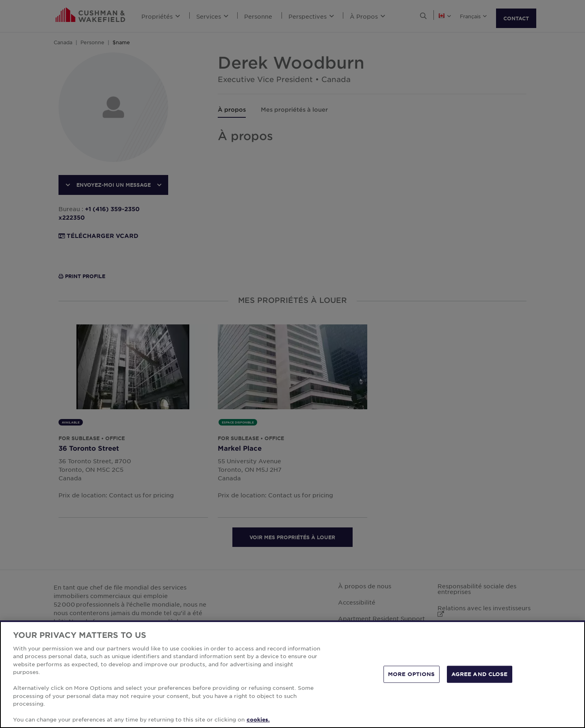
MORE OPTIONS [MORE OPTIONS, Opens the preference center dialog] (412, 674)
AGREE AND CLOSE (480, 674)
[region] (292, 674)
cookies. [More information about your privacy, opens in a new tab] (258, 719)
